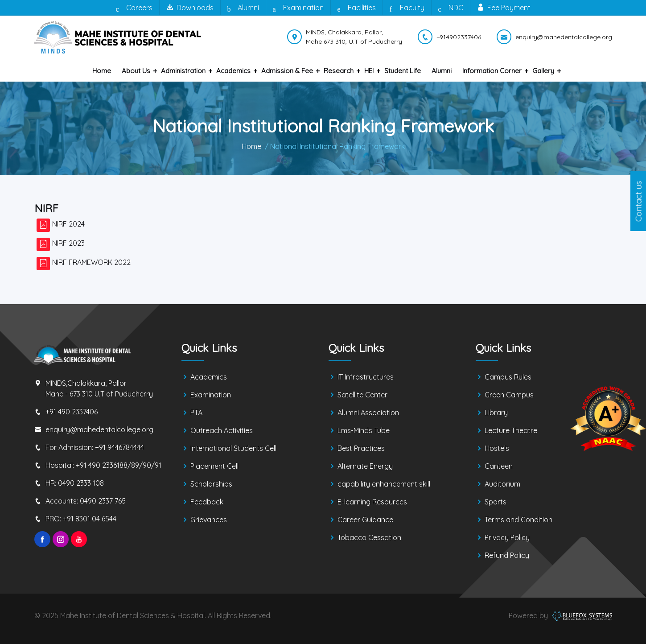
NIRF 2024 (68, 224)
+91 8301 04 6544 (90, 519)
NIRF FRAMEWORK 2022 (91, 262)
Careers (134, 8)
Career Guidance (365, 520)
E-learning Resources (372, 502)
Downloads (190, 8)
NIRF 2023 (68, 243)
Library (496, 413)
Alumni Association (368, 413)
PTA (196, 413)
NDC (451, 8)
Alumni (243, 8)
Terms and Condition (518, 520)
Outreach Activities (222, 430)
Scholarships (211, 484)
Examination (298, 8)
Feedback (207, 502)
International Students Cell (233, 448)
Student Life (403, 71)
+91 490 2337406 (72, 412)
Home (102, 71)
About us (136, 71)
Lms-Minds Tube (364, 430)
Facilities (357, 8)
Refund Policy (507, 555)
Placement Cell (214, 466)
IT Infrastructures (366, 377)
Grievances (209, 520)
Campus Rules (508, 377)
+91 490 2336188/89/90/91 (119, 465)
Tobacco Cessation (369, 537)
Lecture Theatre (511, 430)
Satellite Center (362, 395)
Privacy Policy (507, 537)
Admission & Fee (287, 71)
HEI (369, 71)
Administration (183, 71)
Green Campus (509, 395)
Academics (233, 71)
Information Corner (492, 71)
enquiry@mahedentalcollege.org (99, 429)
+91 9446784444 (119, 447)
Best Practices (361, 448)
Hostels (497, 448)
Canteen (499, 466)
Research (339, 71)
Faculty (407, 8)
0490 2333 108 (81, 483)
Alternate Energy (365, 466)
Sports (496, 502)
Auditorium (502, 484)
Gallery (543, 71)
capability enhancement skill (384, 484)
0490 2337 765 (103, 501)
